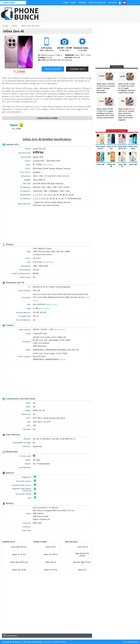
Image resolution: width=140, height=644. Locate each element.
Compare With (77, 69)
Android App (37, 642)
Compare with (8, 542)
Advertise (27, 642)
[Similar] (63, 359)
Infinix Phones (40, 542)
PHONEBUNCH (27, 14)
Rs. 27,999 (16, 127)
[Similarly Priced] (48, 165)
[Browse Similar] (48, 262)
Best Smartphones (131, 642)
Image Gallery (53, 69)
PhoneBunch (17, 642)
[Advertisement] (47, 225)
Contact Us (48, 642)
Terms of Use (60, 642)
